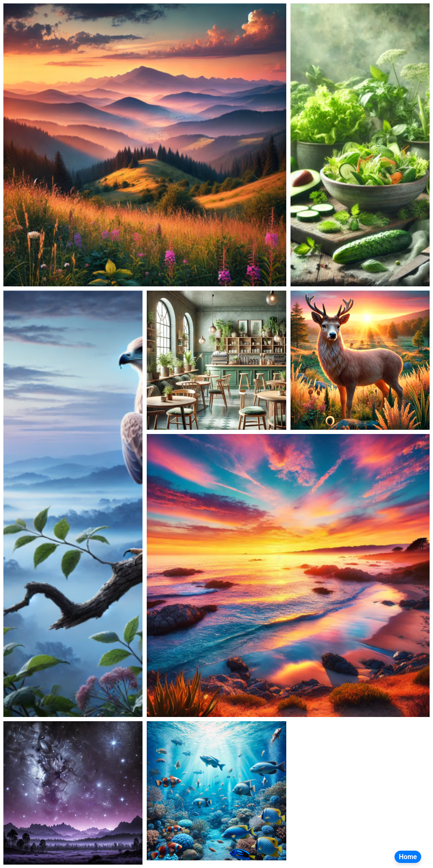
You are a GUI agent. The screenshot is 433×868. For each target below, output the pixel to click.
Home (408, 857)
